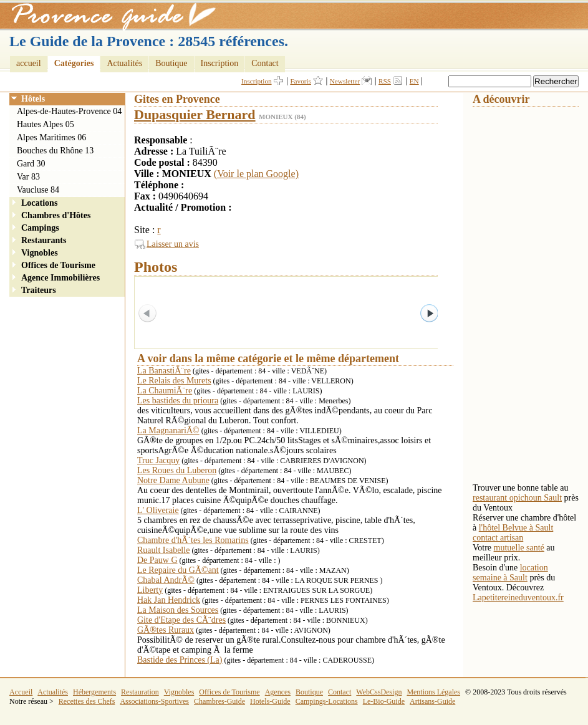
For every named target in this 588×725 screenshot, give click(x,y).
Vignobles (40, 253)
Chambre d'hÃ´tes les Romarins (193, 540)
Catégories (74, 63)
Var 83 (28, 177)
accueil (29, 63)
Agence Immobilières (60, 278)
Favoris (301, 81)
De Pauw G (157, 560)
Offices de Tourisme (58, 265)
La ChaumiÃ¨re (165, 391)
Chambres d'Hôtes (56, 215)
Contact (265, 63)
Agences (278, 692)
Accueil (21, 692)
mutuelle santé (519, 548)
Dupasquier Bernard (195, 114)
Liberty (150, 590)
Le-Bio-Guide (384, 701)
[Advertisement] (523, 294)
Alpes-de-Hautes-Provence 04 (69, 111)
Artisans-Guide (432, 701)
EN (414, 81)
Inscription (220, 63)
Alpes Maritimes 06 (51, 137)
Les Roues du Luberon (177, 470)
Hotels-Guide (270, 701)
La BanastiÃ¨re (164, 371)
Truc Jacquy (158, 460)
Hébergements (94, 692)
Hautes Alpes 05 (46, 124)
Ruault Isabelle (163, 550)
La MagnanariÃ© (168, 430)
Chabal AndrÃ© (166, 580)
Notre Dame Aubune (173, 480)
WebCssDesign (379, 692)
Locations (39, 203)
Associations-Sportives (154, 701)
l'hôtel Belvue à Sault (516, 528)
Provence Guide (109, 16)
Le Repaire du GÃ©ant (178, 570)
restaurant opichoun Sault (517, 498)
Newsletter (345, 81)
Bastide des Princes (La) (180, 660)
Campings (40, 228)
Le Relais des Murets (174, 381)
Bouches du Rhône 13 (55, 151)
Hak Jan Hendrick (169, 600)
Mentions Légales (433, 692)
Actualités (124, 63)
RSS (385, 81)
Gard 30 (31, 164)
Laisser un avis (173, 244)
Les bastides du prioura (178, 401)
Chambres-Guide (219, 701)
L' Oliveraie (158, 510)
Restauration (140, 692)
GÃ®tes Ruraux (166, 630)
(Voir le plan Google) (256, 174)
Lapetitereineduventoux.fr (518, 598)
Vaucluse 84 (38, 190)
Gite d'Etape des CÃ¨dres (181, 620)
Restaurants (44, 240)
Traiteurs (39, 290)
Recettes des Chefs (87, 701)
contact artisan (498, 538)
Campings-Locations (327, 701)
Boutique (171, 63)
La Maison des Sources (178, 610)
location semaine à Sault (510, 573)
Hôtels (33, 99)
